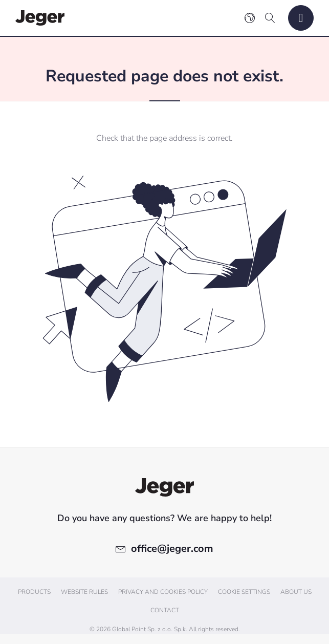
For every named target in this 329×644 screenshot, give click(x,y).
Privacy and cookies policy (163, 592)
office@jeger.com (172, 549)
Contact (165, 610)
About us (296, 592)
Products (34, 592)
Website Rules (84, 592)
